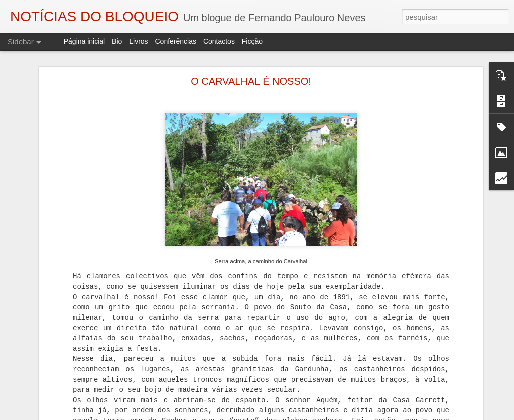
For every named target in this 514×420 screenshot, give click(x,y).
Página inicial (85, 41)
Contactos (219, 41)
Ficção (252, 41)
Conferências (175, 41)
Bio (117, 41)
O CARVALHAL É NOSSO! (251, 80)
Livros (138, 41)
